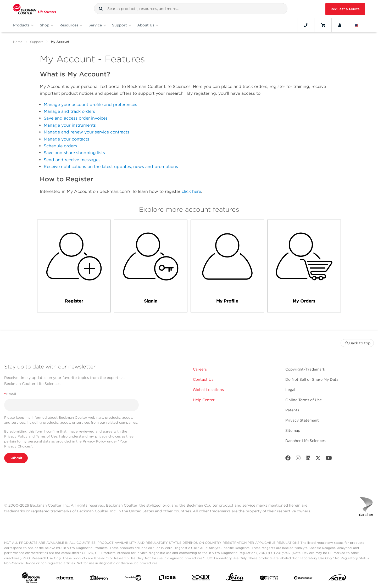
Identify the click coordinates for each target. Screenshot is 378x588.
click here (191, 191)
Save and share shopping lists (74, 153)
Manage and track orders (69, 111)
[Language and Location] (357, 25)
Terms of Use (47, 436)
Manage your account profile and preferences (90, 105)
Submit (16, 458)
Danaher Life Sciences (305, 441)
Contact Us (203, 379)
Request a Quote (345, 9)
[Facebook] (288, 459)
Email (10, 394)
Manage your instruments (70, 125)
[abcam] (65, 579)
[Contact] (306, 25)
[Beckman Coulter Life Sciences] (35, 9)
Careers (200, 369)
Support (37, 42)
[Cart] (323, 25)
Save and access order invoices (76, 118)
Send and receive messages (72, 160)
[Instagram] (298, 459)
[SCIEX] (337, 579)
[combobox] (191, 9)
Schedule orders (60, 146)
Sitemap (293, 430)
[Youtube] (329, 459)
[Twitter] (318, 459)
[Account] (340, 25)
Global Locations (208, 390)
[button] (101, 9)
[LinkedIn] (308, 459)
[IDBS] (167, 579)
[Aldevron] (99, 579)
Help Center (204, 400)
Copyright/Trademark (305, 369)
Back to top (357, 343)
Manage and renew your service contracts (87, 132)
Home (18, 42)
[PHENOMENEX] (303, 579)
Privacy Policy (16, 436)
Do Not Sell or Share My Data (312, 379)
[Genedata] (133, 579)
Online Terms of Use (304, 400)
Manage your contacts (66, 139)
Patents (292, 410)
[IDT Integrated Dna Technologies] (201, 579)
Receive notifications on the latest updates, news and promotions (111, 167)
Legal (290, 390)
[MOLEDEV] (269, 579)
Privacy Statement (302, 420)
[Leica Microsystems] (235, 579)
